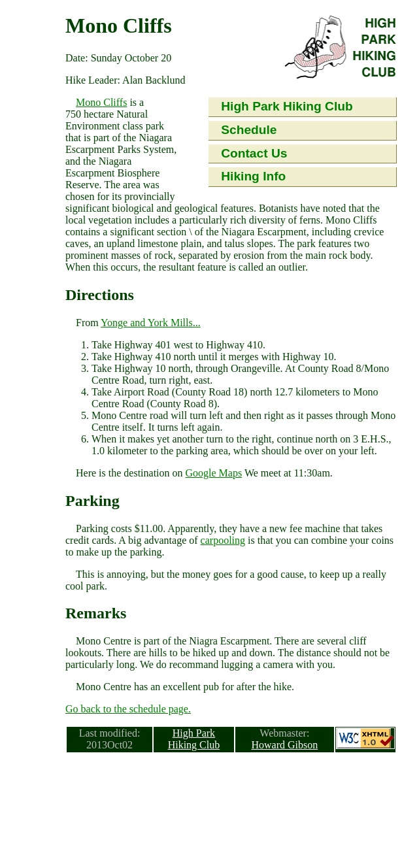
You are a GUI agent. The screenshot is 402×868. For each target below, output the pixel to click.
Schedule (249, 130)
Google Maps (214, 473)
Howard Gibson (284, 745)
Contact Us (254, 153)
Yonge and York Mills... (151, 323)
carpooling (223, 540)
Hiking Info (253, 176)
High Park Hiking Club (287, 106)
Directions (100, 295)
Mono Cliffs (101, 102)
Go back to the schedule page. (128, 709)
